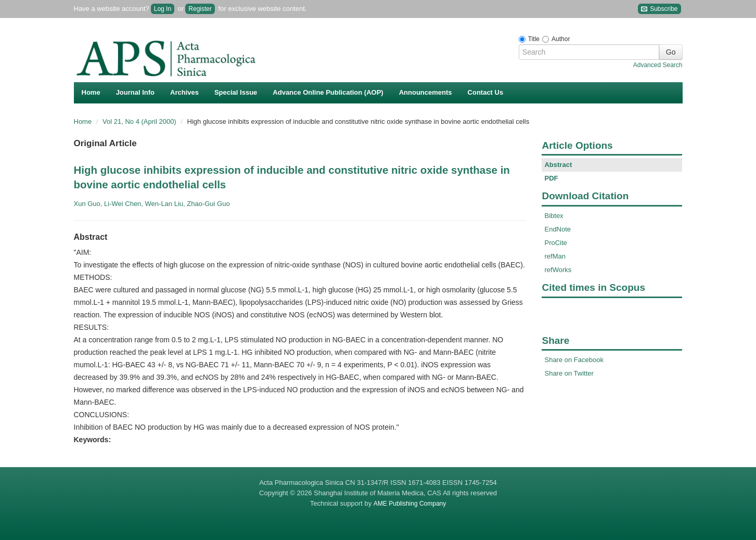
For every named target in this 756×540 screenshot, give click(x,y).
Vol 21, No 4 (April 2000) (140, 121)
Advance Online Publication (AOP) (328, 92)
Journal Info (135, 92)
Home (91, 92)
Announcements (426, 92)
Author (561, 39)
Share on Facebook (574, 360)
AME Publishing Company (410, 504)
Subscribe (659, 9)
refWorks (558, 270)
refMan (555, 256)
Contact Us (486, 92)
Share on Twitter (569, 373)
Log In (163, 9)
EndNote (558, 229)
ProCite (555, 243)
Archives (184, 92)
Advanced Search (658, 65)
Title (534, 39)
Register (200, 9)
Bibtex (554, 216)
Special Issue (236, 92)
